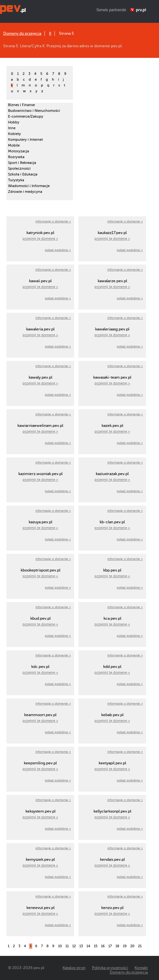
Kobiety (15, 134)
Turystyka (16, 180)
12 (74, 946)
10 (60, 946)
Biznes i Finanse (21, 105)
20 (132, 946)
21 (140, 946)
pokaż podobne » (58, 250)
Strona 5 (66, 33)
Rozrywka (16, 157)
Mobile (14, 145)
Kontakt (141, 968)
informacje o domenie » (53, 221)
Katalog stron (74, 968)
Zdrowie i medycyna (25, 192)
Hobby (14, 122)
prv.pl (141, 10)
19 (125, 946)
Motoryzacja (19, 151)
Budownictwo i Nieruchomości (34, 111)
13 (81, 946)
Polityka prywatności (110, 968)
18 (117, 946)
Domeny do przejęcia (22, 33)
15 (96, 946)
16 (103, 946)
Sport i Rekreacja (22, 163)
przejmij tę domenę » (40, 239)
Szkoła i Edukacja (23, 174)
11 (67, 946)
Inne (12, 128)
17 (110, 946)
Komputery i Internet (25, 140)
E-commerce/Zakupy (26, 117)
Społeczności (19, 169)
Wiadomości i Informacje (29, 186)
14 (88, 946)
